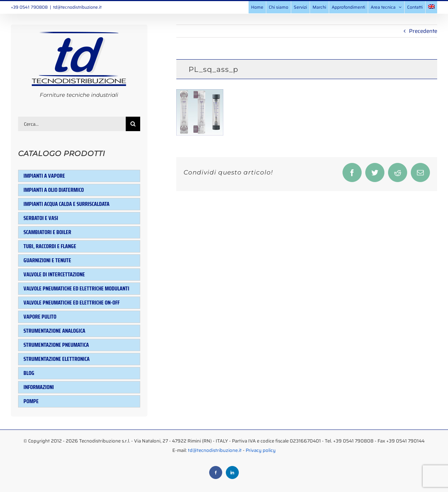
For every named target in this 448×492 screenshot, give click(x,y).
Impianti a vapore (44, 176)
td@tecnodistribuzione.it (77, 7)
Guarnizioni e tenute (47, 260)
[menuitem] (431, 7)
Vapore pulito (40, 317)
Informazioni (39, 387)
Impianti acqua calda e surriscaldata (66, 204)
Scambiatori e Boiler (47, 232)
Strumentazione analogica (54, 331)
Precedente (423, 31)
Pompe (31, 401)
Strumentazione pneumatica (56, 345)
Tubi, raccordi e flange (50, 246)
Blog (29, 373)
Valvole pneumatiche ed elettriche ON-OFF (72, 303)
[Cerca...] (72, 124)
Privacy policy (261, 450)
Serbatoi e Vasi (41, 218)
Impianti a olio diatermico (54, 190)
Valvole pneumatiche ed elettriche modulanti (76, 288)
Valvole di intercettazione (54, 274)
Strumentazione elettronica (57, 359)
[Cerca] (133, 124)
